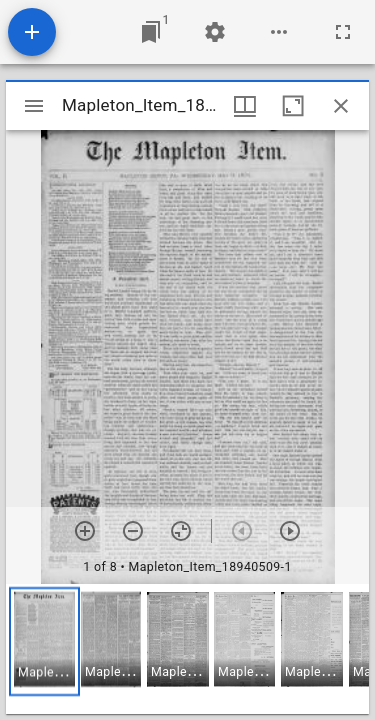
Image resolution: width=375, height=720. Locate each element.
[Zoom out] (133, 531)
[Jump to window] (151, 32)
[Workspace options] (279, 32)
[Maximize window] (293, 106)
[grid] (187, 649)
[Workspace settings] (215, 32)
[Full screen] (343, 32)
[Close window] (341, 106)
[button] (44, 641)
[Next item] (290, 531)
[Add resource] (32, 32)
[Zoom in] (85, 531)
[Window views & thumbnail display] (245, 106)
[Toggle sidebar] (34, 106)
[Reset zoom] (181, 531)
